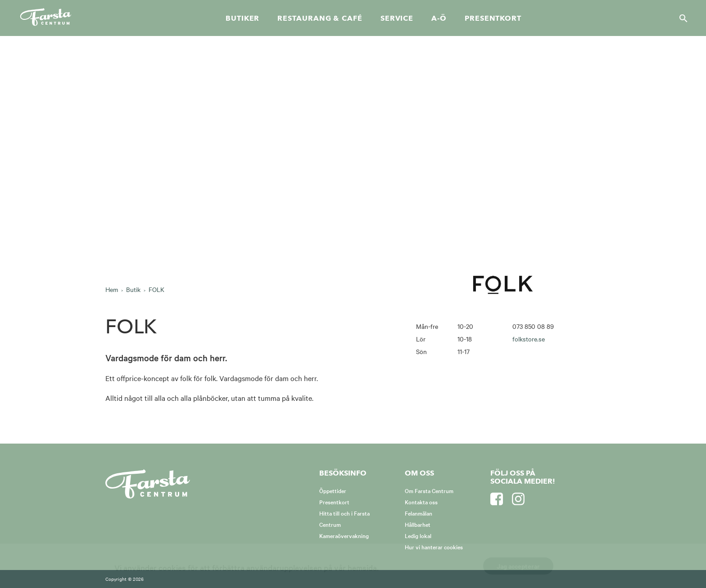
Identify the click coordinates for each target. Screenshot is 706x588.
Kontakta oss (421, 502)
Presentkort (493, 18)
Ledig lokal (418, 535)
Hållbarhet (418, 524)
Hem (112, 289)
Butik (133, 289)
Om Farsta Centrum (429, 490)
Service (397, 18)
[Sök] (681, 18)
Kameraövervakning (344, 535)
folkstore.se (529, 339)
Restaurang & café (320, 18)
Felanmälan (419, 513)
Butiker (242, 18)
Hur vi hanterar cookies (434, 547)
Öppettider (333, 490)
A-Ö (439, 18)
